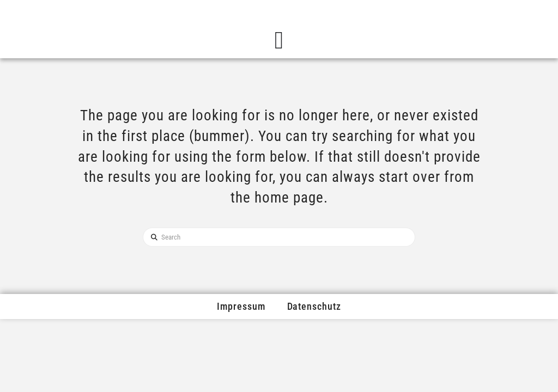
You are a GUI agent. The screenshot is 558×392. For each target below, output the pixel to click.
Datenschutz (314, 306)
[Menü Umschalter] (279, 41)
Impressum (241, 306)
